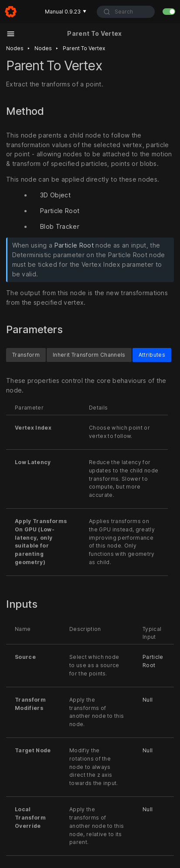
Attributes (152, 355)
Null (148, 700)
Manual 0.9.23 (66, 12)
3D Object (55, 195)
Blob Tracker (60, 226)
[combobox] (126, 12)
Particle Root (60, 211)
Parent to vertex (84, 48)
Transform (26, 355)
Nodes (15, 48)
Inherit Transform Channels (89, 355)
